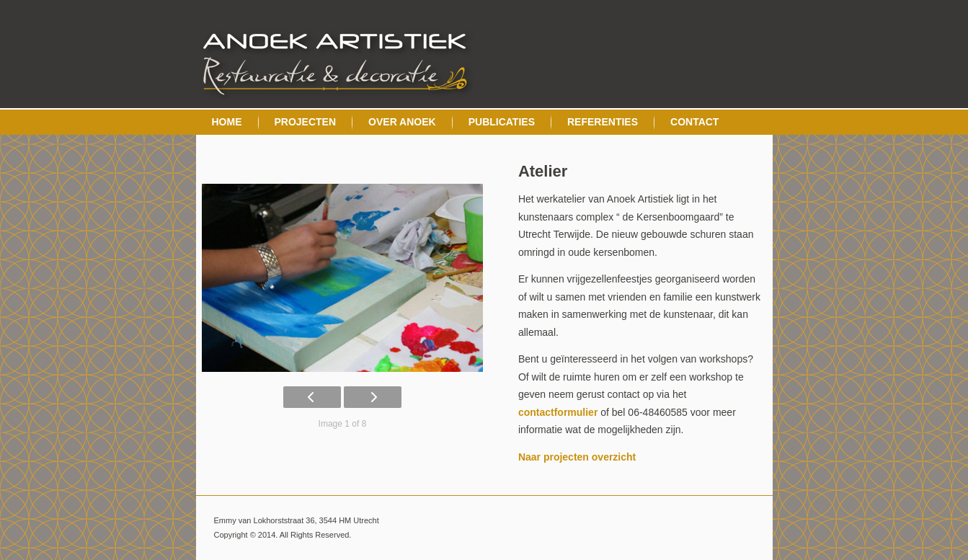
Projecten (306, 122)
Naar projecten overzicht (577, 457)
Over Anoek (402, 122)
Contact (694, 122)
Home (227, 122)
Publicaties (502, 122)
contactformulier (558, 412)
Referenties (603, 122)
